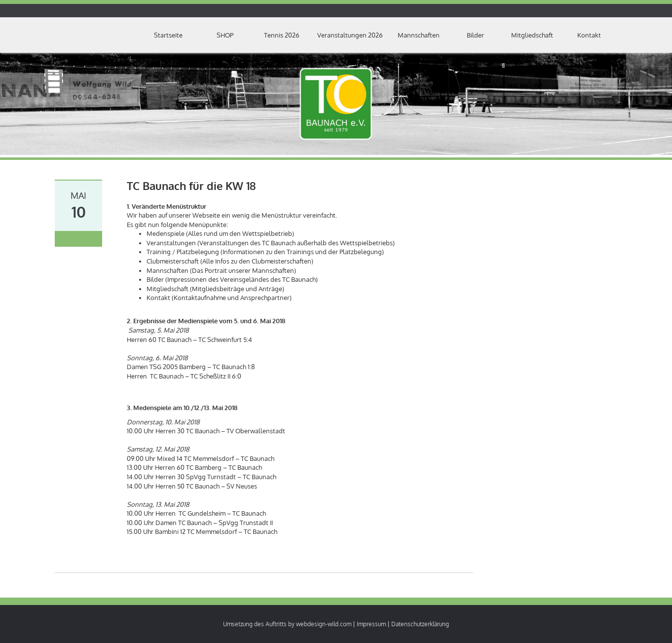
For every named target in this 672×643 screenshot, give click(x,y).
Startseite (168, 35)
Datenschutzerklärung (420, 624)
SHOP (225, 35)
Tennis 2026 (282, 35)
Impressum (371, 624)
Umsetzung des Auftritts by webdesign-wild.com (287, 624)
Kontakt (589, 35)
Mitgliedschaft (532, 35)
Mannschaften (419, 35)
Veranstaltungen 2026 (350, 35)
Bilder (475, 35)
